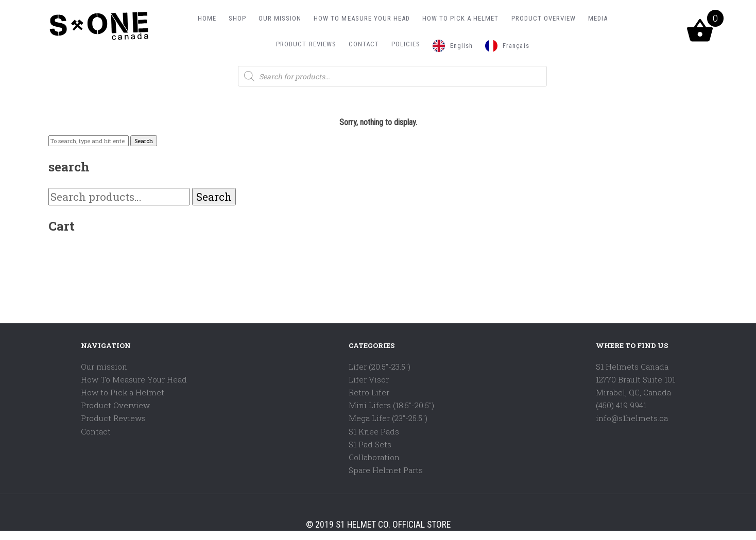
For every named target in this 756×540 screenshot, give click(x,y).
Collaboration (374, 457)
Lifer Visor (369, 379)
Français (516, 46)
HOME (207, 18)
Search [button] (144, 141)
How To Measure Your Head (134, 379)
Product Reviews (113, 418)
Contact (96, 431)
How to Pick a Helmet (123, 392)
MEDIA (598, 18)
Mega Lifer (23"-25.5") (388, 418)
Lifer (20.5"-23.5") (380, 367)
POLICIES (406, 44)
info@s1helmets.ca (632, 418)
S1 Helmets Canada (632, 367)
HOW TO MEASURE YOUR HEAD (362, 18)
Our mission (104, 367)
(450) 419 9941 (621, 405)
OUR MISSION (280, 18)
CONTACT (364, 44)
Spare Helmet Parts (386, 470)
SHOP (237, 18)
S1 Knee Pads (374, 431)
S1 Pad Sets (370, 444)
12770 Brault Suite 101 (635, 379)
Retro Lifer (369, 392)
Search (214, 197)
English (461, 46)
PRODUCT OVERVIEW (544, 18)
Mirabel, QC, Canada (633, 392)
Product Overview (115, 405)
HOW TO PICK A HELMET (461, 18)
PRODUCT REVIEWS (306, 44)
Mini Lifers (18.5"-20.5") (391, 405)
